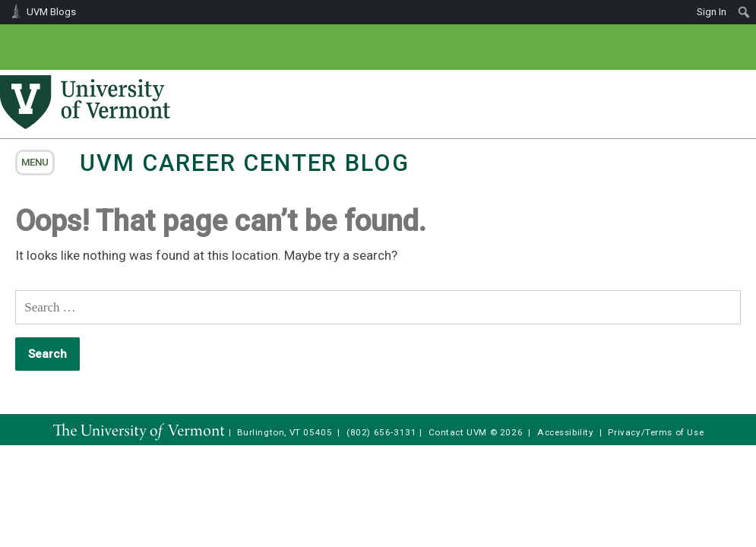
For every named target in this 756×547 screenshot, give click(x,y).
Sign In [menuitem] (712, 12)
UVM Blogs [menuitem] (51, 12)
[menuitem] (744, 12)
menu (35, 162)
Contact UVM (458, 432)
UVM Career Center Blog (244, 163)
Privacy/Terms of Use (656, 432)
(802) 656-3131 (381, 432)
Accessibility (566, 432)
